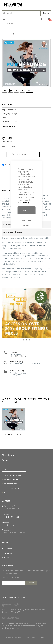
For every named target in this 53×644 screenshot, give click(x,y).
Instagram (7, 553)
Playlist (30, 91)
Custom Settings (27, 220)
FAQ (6, 492)
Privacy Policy (23, 202)
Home (4, 24)
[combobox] (21, 13)
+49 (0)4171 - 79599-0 (12, 517)
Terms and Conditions (13, 637)
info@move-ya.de (11, 525)
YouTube (6, 557)
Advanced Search (11, 484)
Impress (41, 637)
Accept (26, 210)
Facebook (7, 549)
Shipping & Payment (12, 488)
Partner (6, 460)
